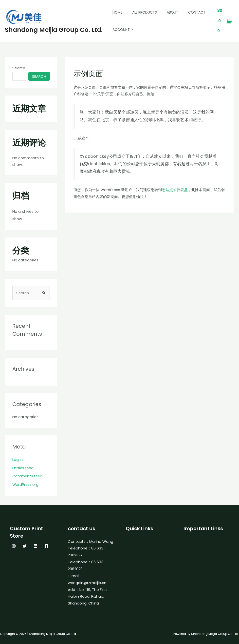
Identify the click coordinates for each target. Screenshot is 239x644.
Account (123, 30)
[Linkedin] (36, 546)
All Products (145, 12)
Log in (18, 460)
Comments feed (28, 476)
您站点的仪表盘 (175, 190)
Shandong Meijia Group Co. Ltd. (54, 30)
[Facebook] (46, 546)
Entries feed (23, 468)
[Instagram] (14, 546)
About (173, 12)
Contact (197, 12)
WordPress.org (26, 485)
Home (117, 12)
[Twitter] (25, 546)
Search (19, 68)
